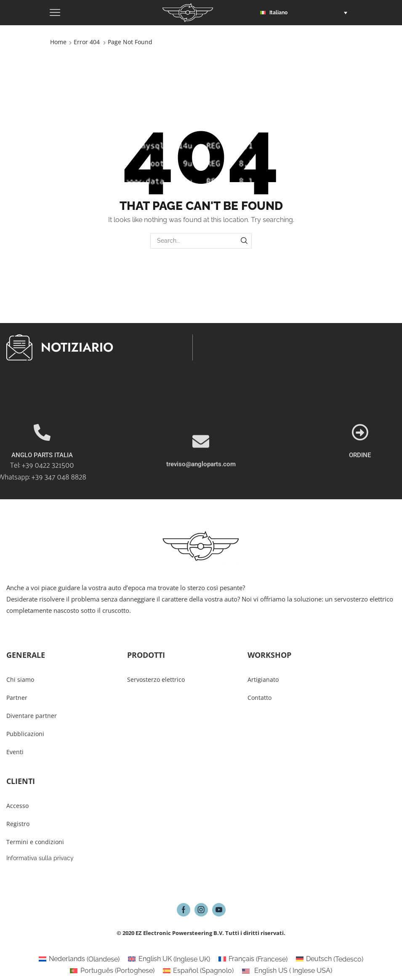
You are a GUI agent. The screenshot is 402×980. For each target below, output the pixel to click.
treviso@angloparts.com (201, 493)
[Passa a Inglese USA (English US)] (287, 971)
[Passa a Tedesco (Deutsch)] (330, 959)
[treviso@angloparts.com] (201, 470)
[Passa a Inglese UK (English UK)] (169, 959)
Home (58, 42)
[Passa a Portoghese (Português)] (112, 971)
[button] (306, 13)
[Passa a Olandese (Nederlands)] (79, 959)
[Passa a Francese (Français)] (253, 959)
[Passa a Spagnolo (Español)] (198, 971)
